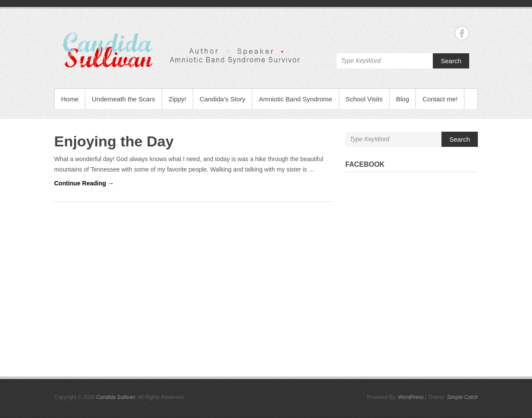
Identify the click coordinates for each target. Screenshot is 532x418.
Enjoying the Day (114, 141)
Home (70, 99)
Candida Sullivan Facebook (462, 33)
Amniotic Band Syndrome (295, 99)
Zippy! (177, 99)
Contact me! (440, 99)
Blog (402, 99)
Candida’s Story (223, 99)
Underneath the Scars (123, 99)
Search (451, 61)
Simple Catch (462, 397)
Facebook (365, 164)
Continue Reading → (84, 183)
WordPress (411, 397)
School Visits (364, 99)
